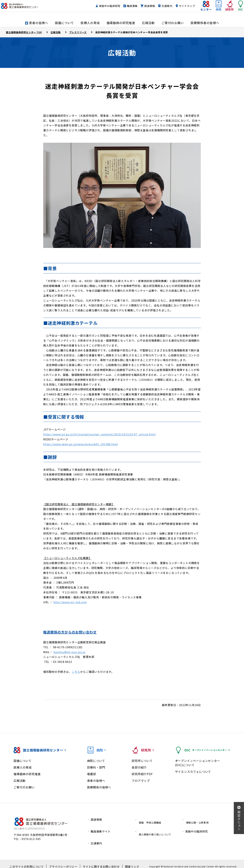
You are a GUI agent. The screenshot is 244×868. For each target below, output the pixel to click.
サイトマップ (180, 9)
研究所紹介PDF (142, 774)
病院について (96, 761)
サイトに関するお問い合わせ (98, 861)
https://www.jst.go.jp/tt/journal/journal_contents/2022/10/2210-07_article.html (99, 434)
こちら (76, 672)
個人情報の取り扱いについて (156, 827)
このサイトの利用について (31, 861)
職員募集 (125, 9)
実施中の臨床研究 (103, 9)
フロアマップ (141, 781)
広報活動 (20, 781)
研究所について (142, 761)
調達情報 (143, 9)
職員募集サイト (101, 827)
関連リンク (126, 861)
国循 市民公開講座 (151, 819)
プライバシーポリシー (64, 861)
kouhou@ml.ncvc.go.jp (69, 652)
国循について (23, 761)
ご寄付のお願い (24, 787)
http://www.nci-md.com (70, 602)
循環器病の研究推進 (27, 774)
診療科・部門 (96, 767)
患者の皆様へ (96, 781)
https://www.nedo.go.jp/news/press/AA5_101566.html (81, 444)
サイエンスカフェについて (193, 772)
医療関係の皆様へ (99, 787)
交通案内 (160, 9)
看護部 (92, 774)
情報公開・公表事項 (198, 819)
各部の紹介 (139, 767)
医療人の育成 (23, 767)
